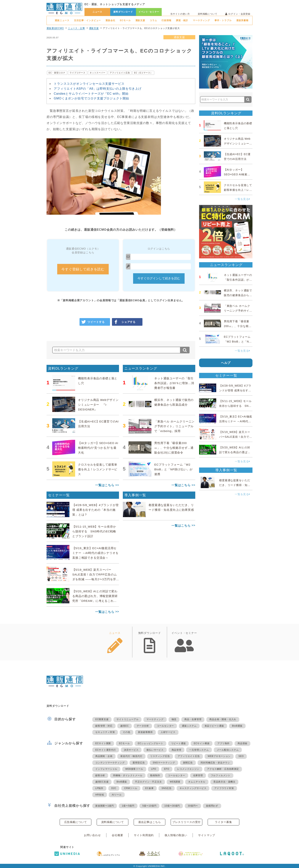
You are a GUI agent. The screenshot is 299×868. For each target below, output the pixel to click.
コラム (153, 20)
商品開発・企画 (104, 756)
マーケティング (201, 20)
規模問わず (212, 806)
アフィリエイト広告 (120, 73)
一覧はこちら (105, 485)
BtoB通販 (237, 726)
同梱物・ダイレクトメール (128, 775)
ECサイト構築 (202, 743)
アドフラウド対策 (224, 788)
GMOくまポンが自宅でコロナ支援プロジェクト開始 (91, 98)
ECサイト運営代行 (106, 750)
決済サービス (131, 750)
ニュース (97, 12)
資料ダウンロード (123, 12)
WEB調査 (175, 782)
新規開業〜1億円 (105, 806)
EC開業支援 (102, 719)
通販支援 (140, 20)
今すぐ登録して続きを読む (83, 269)
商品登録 (242, 743)
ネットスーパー (98, 73)
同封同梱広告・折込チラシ (215, 763)
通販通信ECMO (55, 28)
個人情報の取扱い (176, 835)
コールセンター (166, 726)
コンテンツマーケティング (110, 763)
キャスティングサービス (193, 788)
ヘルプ (226, 363)
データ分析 (143, 726)
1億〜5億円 (128, 806)
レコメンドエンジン (188, 769)
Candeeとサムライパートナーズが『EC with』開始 (91, 94)
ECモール (125, 20)
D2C (114, 788)
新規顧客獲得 (145, 732)
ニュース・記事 (76, 28)
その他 (126, 732)
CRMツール (131, 788)
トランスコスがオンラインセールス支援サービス (89, 84)
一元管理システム (199, 750)
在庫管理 (198, 775)
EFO (167, 769)
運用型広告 (139, 763)
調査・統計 (182, 20)
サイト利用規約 (144, 835)
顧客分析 (100, 775)
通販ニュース (62, 20)
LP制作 (99, 788)
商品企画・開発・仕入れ (223, 719)
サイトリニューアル (127, 719)
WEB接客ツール (134, 769)
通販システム (189, 726)
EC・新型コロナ (57, 73)
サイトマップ (207, 835)
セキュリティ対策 (105, 732)
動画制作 (155, 775)
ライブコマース (78, 73)
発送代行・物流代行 (131, 756)
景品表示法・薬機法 (224, 782)
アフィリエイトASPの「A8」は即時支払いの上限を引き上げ (98, 89)
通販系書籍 (242, 20)
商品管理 (176, 750)
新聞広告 (188, 763)
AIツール (117, 795)
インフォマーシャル (106, 769)
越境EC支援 (102, 782)
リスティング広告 (160, 756)
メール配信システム (228, 750)
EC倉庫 (149, 788)
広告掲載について (76, 822)
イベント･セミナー (149, 12)
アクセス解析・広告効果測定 (223, 769)
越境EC (125, 726)
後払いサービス (155, 750)
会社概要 (117, 835)
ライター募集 (223, 822)
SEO (241, 756)
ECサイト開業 (103, 743)
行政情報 (166, 20)
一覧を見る (242, 199)
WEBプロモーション (219, 756)
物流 (174, 719)
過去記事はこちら (150, 822)
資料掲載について (208, 14)
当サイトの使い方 (180, 14)
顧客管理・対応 (104, 726)
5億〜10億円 (149, 806)
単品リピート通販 (214, 726)
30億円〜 (193, 806)
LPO (154, 769)
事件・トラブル (223, 20)
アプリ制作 (223, 743)
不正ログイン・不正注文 (148, 782)
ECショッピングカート (150, 743)
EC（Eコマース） (143, 73)
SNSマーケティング (164, 763)
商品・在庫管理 (193, 719)
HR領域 (100, 795)
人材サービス (168, 732)
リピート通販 (179, 743)
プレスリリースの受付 (186, 822)
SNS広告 (167, 788)
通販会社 (110, 20)
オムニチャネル (197, 782)
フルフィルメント (221, 775)
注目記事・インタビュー (87, 20)
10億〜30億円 (172, 806)
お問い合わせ (92, 835)
